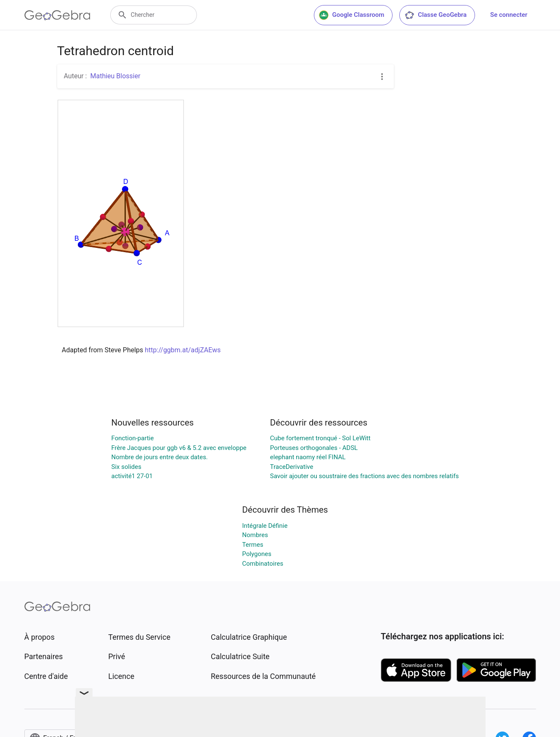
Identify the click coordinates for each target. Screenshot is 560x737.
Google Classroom (352, 15)
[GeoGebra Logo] (57, 15)
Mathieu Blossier (115, 76)
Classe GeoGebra (435, 15)
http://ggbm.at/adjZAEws (183, 350)
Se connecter (509, 15)
